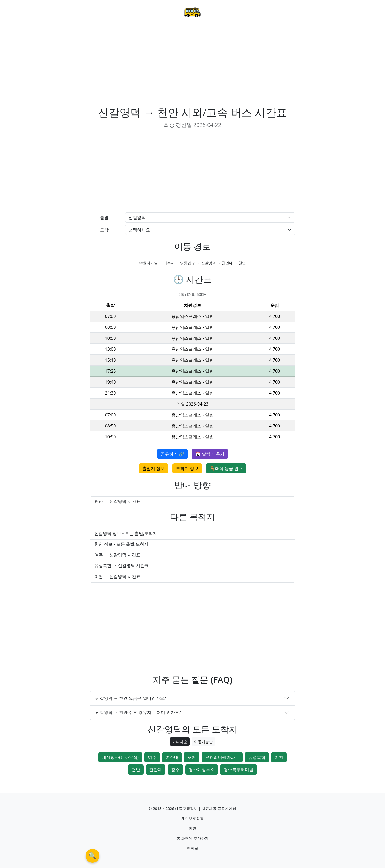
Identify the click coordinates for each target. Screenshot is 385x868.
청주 (175, 770)
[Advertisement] (192, 66)
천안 (136, 770)
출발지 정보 (153, 468)
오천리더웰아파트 (222, 757)
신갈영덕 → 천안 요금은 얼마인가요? (131, 698)
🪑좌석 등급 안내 (226, 468)
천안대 (156, 770)
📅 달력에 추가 (210, 454)
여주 (152, 757)
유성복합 (257, 757)
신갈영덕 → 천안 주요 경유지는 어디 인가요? (138, 712)
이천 (279, 757)
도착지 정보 (187, 468)
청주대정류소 (202, 770)
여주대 (172, 757)
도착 (104, 230)
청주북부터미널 (238, 770)
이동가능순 (203, 742)
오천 (192, 757)
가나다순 (180, 742)
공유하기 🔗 (172, 454)
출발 (104, 217)
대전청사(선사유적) (120, 757)
